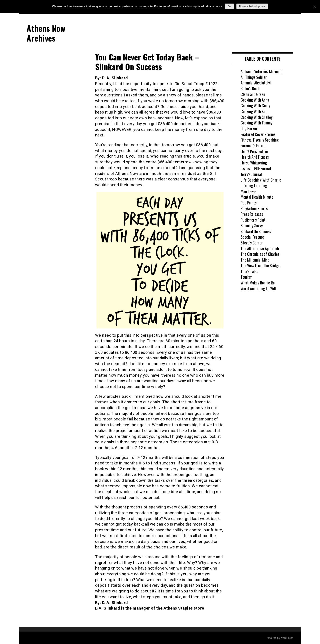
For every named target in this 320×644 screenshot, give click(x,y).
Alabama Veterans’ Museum (261, 71)
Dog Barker (249, 128)
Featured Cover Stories (258, 134)
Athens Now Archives (46, 33)
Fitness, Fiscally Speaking (260, 140)
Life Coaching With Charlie (261, 180)
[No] (314, 7)
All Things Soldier (254, 77)
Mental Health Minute (257, 197)
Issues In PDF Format (256, 168)
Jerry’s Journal (251, 174)
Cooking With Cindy (255, 106)
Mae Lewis (248, 191)
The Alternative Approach (260, 248)
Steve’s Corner (252, 243)
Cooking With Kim (254, 111)
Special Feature (252, 237)
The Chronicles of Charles (260, 254)
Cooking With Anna (255, 100)
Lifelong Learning (254, 186)
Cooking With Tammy (256, 123)
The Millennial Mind (255, 260)
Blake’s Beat (250, 88)
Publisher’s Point (253, 220)
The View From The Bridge (260, 266)
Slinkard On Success (256, 231)
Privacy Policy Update (252, 6)
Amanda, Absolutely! (256, 83)
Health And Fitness (255, 157)
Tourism (247, 277)
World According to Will (258, 288)
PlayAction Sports (254, 208)
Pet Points (249, 203)
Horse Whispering (254, 163)
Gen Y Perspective (254, 151)
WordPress (287, 638)
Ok (229, 6)
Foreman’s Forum (253, 146)
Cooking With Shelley (257, 117)
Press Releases (252, 214)
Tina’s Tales (249, 271)
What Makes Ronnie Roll (259, 283)
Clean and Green (253, 94)
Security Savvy (252, 226)
